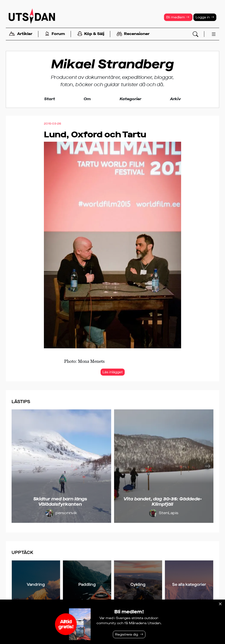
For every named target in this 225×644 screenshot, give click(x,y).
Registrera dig (126, 634)
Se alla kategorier (189, 584)
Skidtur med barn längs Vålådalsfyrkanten (60, 502)
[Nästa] (208, 466)
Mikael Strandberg (112, 64)
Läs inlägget (113, 372)
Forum (55, 34)
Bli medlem (178, 17)
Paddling (87, 584)
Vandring (36, 584)
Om (87, 99)
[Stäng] (220, 604)
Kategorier (130, 99)
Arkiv (175, 99)
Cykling (138, 584)
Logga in (205, 17)
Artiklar (20, 34)
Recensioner (133, 34)
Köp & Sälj (91, 34)
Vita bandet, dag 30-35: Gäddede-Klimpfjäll (163, 502)
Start (50, 99)
